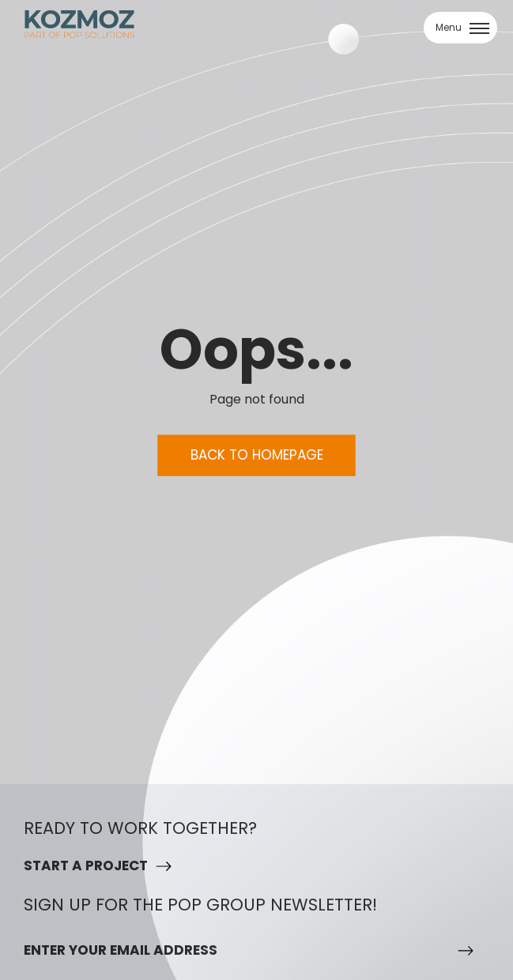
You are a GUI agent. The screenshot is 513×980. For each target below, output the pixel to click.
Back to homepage (257, 455)
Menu (462, 27)
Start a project (86, 865)
